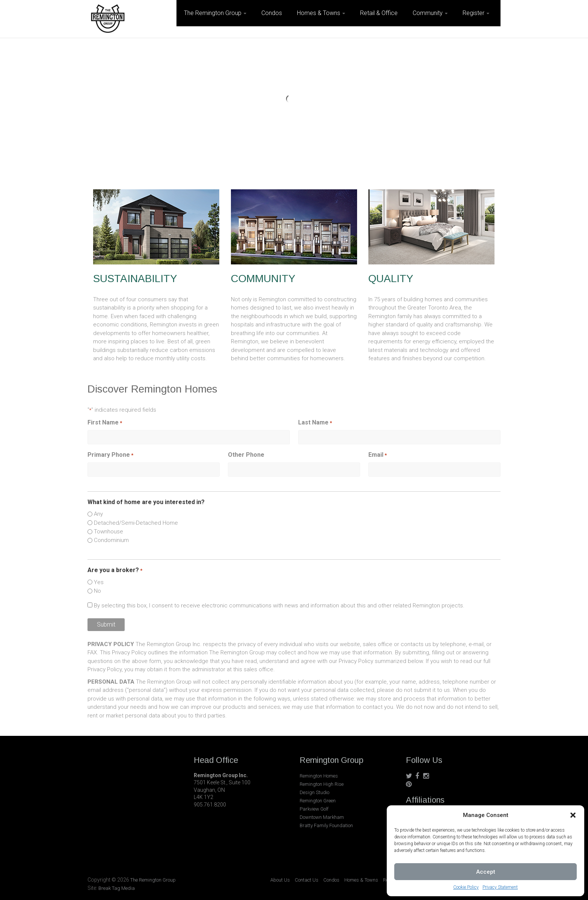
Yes (99, 582)
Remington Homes (319, 776)
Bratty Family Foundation (326, 825)
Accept (486, 872)
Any (98, 514)
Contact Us (307, 880)
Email (378, 455)
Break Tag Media (117, 888)
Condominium (111, 540)
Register (473, 13)
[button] (573, 815)
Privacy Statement (500, 887)
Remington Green (318, 801)
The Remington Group (213, 13)
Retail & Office (379, 13)
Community (428, 13)
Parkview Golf (314, 809)
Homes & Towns (319, 13)
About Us (280, 880)
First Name (105, 423)
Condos (272, 13)
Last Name (315, 423)
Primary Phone (110, 455)
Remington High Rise (322, 784)
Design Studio (314, 792)
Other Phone (246, 455)
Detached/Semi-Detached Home (136, 523)
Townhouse (109, 532)
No (97, 591)
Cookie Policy (466, 887)
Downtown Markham (322, 817)
